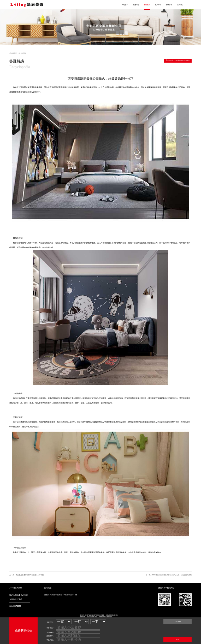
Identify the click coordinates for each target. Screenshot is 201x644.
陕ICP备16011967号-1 (92, 615)
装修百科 (169, 5)
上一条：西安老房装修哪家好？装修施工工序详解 (27, 575)
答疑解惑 (187, 60)
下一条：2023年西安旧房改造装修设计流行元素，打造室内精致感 (169, 575)
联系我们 (180, 5)
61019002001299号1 (112, 615)
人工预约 (178, 622)
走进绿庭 (136, 5)
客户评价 (158, 5)
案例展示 (147, 5)
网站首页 (125, 5)
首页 (176, 60)
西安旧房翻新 (91, 617)
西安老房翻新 (108, 617)
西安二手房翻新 (99, 617)
